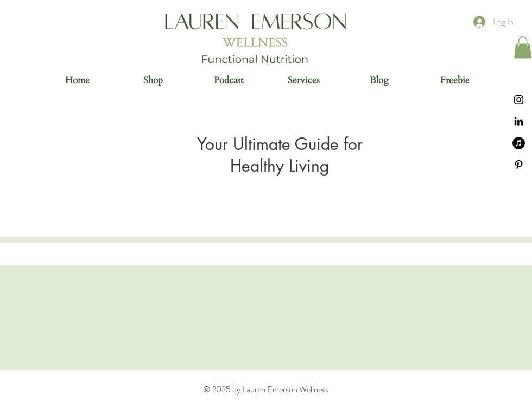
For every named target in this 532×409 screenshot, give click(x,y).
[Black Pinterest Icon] (519, 165)
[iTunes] (519, 143)
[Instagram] (519, 100)
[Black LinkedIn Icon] (519, 121)
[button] (523, 48)
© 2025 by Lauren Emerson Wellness (266, 389)
